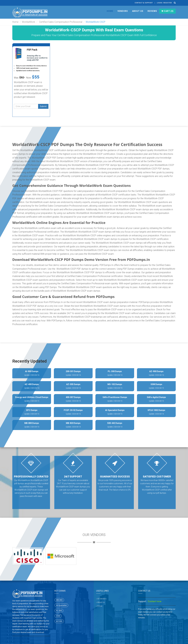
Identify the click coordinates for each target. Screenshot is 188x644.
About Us (138, 11)
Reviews (152, 11)
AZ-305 (59, 621)
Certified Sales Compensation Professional (60, 22)
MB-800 (59, 600)
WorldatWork (29, 22)
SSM (58, 616)
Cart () (167, 11)
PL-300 (59, 611)
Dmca (100, 606)
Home (110, 11)
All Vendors (102, 599)
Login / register (164, 3)
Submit (43, 106)
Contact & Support (144, 3)
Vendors (123, 11)
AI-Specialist (61, 605)
